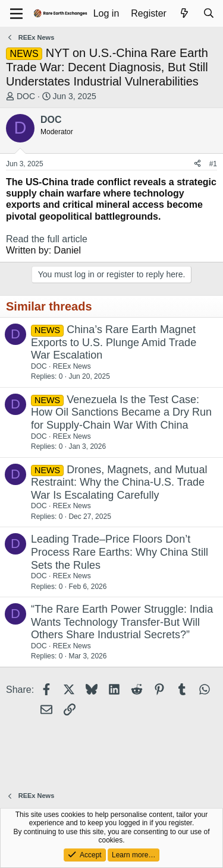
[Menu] (16, 14)
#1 (213, 164)
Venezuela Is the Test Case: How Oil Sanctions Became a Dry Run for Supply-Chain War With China (121, 412)
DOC (26, 96)
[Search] (208, 13)
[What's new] (185, 13)
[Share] (197, 164)
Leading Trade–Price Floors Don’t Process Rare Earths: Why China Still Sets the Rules (120, 552)
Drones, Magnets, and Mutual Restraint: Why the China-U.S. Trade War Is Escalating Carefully (119, 482)
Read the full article (47, 239)
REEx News (72, 366)
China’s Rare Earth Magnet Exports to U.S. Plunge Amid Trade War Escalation (114, 342)
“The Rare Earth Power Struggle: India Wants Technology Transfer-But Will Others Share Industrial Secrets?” (122, 622)
